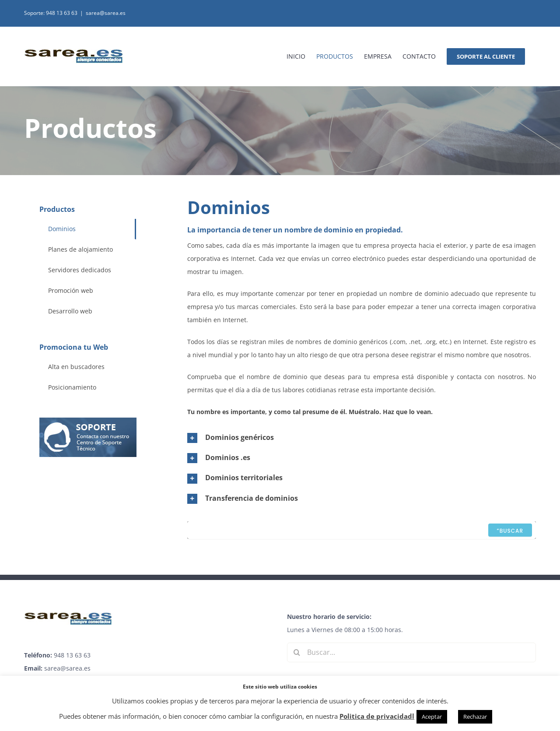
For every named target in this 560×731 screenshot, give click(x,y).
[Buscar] (297, 652)
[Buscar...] (411, 652)
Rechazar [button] (475, 717)
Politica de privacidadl (377, 716)
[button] (362, 437)
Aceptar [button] (432, 717)
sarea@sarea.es (106, 13)
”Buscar (510, 531)
